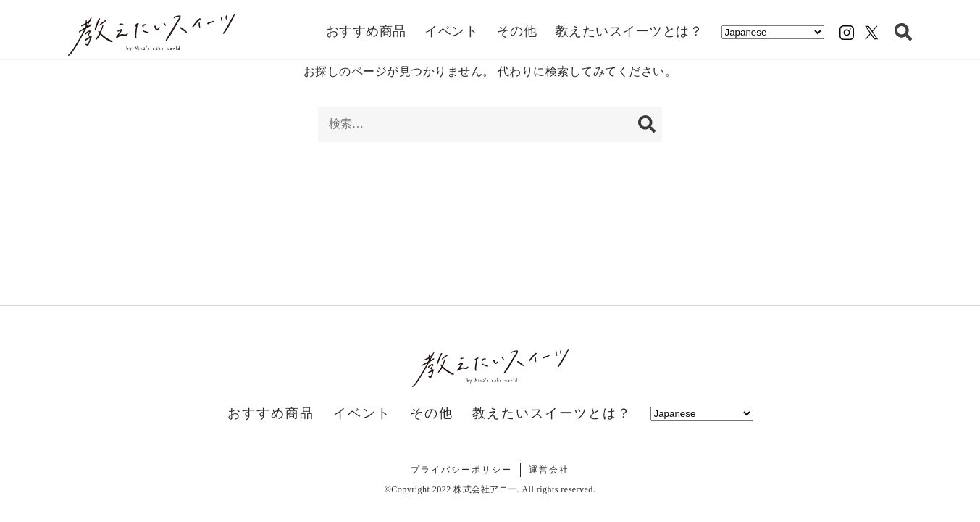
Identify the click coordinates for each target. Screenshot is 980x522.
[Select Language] (773, 32)
